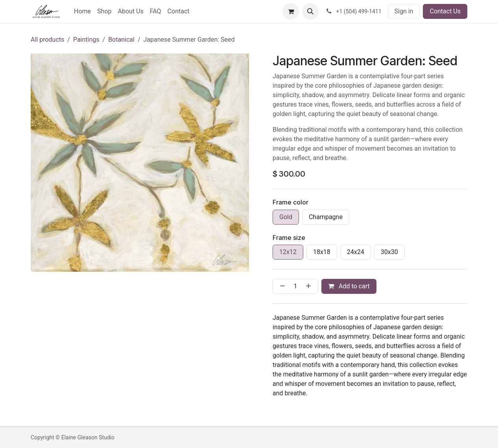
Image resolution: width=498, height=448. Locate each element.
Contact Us (445, 11)
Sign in (404, 11)
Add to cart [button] (349, 286)
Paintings (86, 40)
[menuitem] (82, 11)
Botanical (121, 40)
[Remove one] (281, 286)
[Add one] (310, 286)
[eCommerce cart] (291, 11)
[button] (310, 11)
